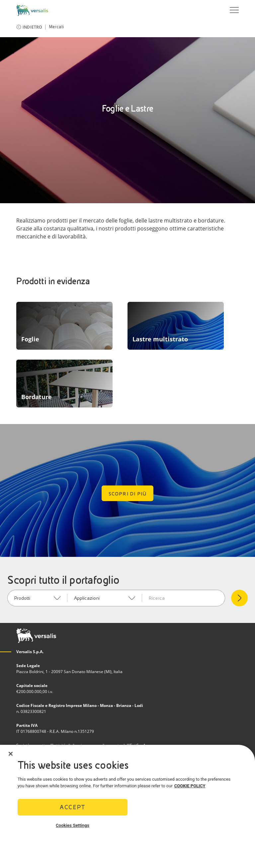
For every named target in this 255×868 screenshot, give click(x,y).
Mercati (56, 27)
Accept (72, 809)
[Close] (11, 756)
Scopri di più (128, 494)
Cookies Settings (73, 828)
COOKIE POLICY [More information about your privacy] (190, 788)
